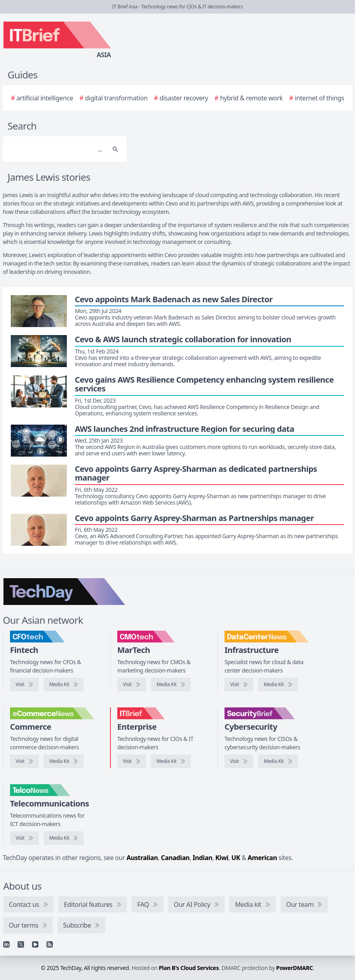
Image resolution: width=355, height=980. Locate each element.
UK (236, 858)
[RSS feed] (50, 944)
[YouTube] (35, 944)
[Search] (57, 149)
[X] (21, 944)
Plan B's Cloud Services (189, 968)
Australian (142, 858)
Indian (202, 858)
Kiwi (222, 858)
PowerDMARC (295, 968)
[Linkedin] (6, 944)
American (262, 858)
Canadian (175, 858)
